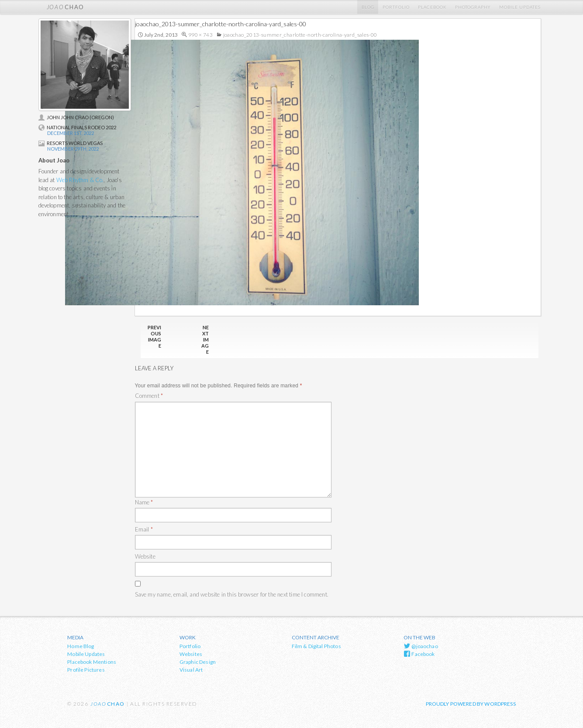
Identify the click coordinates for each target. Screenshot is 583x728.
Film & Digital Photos (316, 646)
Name (144, 502)
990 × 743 (200, 35)
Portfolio (396, 7)
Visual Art (191, 670)
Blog (368, 7)
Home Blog (81, 646)
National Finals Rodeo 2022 (77, 127)
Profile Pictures (86, 670)
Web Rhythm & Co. (80, 180)
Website (145, 556)
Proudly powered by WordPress (471, 704)
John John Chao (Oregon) (76, 117)
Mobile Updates (520, 7)
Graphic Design (198, 662)
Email (144, 529)
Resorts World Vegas (71, 143)
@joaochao (421, 646)
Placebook (432, 7)
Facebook (419, 654)
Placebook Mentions (92, 662)
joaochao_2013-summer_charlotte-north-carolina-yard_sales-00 (300, 35)
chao (66, 7)
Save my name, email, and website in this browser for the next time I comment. (232, 594)
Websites (191, 654)
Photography (473, 7)
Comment (149, 396)
